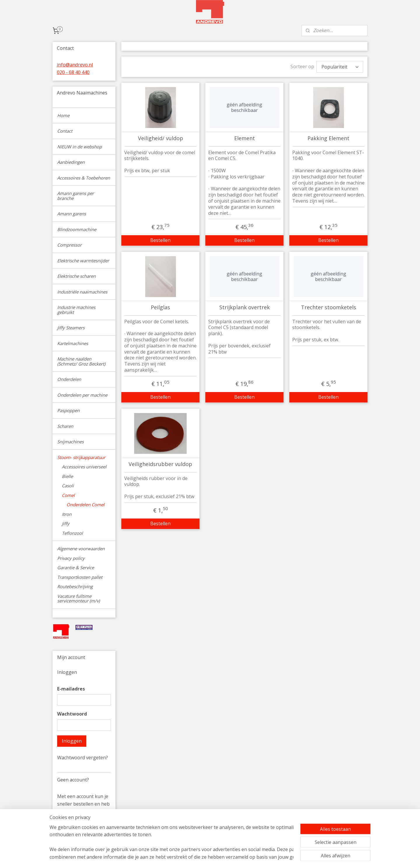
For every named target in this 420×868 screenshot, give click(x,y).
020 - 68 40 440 (73, 72)
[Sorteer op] (340, 66)
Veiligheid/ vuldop (160, 137)
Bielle (67, 476)
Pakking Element (328, 137)
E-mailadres (71, 689)
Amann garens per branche (76, 196)
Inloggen (72, 741)
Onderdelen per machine (82, 395)
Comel (68, 495)
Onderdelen (69, 379)
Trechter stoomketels (328, 306)
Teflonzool (72, 533)
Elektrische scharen (76, 276)
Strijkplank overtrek (244, 306)
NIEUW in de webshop (79, 147)
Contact (65, 131)
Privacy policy (71, 558)
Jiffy (66, 523)
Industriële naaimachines (82, 292)
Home (63, 115)
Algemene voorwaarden (81, 549)
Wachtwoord (72, 714)
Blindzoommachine (77, 229)
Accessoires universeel (84, 467)
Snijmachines (70, 442)
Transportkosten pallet (80, 577)
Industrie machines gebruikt (76, 310)
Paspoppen (68, 410)
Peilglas (160, 306)
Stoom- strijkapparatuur (81, 457)
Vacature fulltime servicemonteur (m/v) (78, 599)
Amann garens (72, 214)
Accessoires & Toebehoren (84, 178)
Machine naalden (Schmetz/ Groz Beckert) (81, 361)
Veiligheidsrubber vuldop (160, 463)
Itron (67, 514)
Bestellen (160, 239)
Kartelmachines (73, 343)
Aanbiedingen (71, 162)
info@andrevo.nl (75, 65)
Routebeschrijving (75, 586)
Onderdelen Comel (85, 505)
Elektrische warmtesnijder (83, 261)
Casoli (68, 486)
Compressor (69, 245)
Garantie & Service (76, 567)
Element (244, 137)
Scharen (65, 426)
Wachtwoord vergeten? (83, 758)
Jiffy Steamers (71, 328)
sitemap (237, 857)
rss (249, 857)
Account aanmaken (83, 834)
